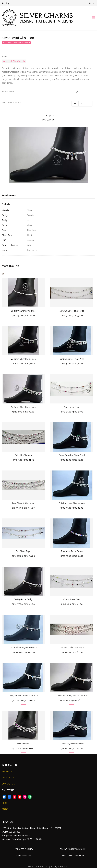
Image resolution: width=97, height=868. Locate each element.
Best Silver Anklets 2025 (23, 496)
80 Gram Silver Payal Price (23, 400)
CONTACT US (8, 777)
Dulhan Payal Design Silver (72, 737)
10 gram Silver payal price (23, 304)
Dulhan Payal (23, 737)
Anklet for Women (23, 448)
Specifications (9, 188)
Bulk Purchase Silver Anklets (72, 496)
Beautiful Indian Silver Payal (72, 448)
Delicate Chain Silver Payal (72, 641)
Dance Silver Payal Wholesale (23, 641)
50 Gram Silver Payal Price (72, 352)
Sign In (91, 3)
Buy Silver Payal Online (72, 545)
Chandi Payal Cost (72, 593)
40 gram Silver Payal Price (23, 352)
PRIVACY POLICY (10, 771)
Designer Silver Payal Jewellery (23, 689)
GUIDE (5, 802)
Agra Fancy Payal (72, 400)
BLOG (5, 796)
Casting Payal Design (23, 593)
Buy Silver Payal (23, 545)
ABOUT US (7, 765)
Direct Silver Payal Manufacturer (72, 689)
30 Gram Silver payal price (72, 304)
